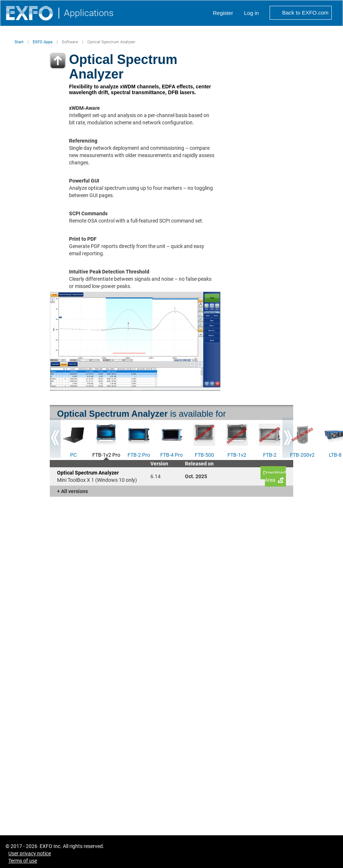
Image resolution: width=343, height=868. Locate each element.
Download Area (275, 476)
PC (73, 454)
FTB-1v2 (237, 454)
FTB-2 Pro (139, 454)
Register (223, 13)
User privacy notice (30, 853)
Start (19, 42)
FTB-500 (204, 454)
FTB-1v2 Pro (106, 454)
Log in (252, 13)
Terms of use (23, 861)
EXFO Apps (43, 42)
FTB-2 (270, 454)
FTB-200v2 (302, 454)
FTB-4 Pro (171, 454)
